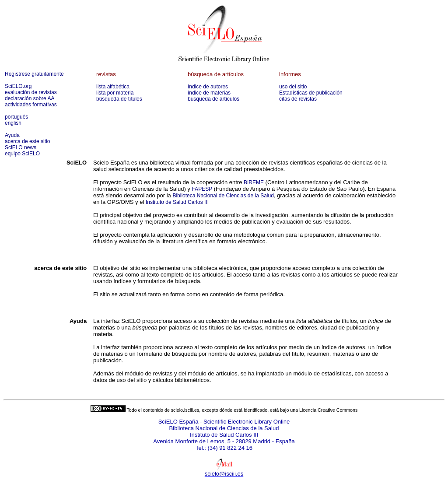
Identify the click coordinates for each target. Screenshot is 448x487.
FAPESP (202, 189)
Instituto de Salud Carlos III (177, 202)
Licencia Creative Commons (328, 410)
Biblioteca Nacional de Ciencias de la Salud (223, 196)
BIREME (254, 182)
